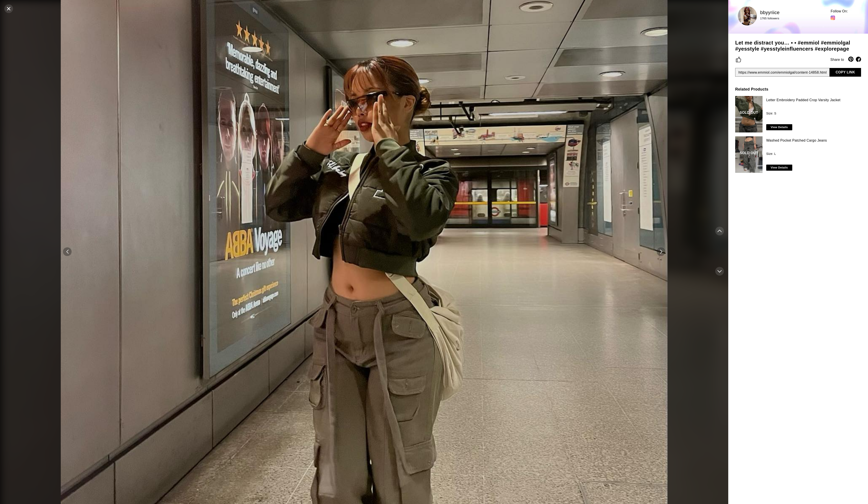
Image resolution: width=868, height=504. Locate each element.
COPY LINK (845, 72)
